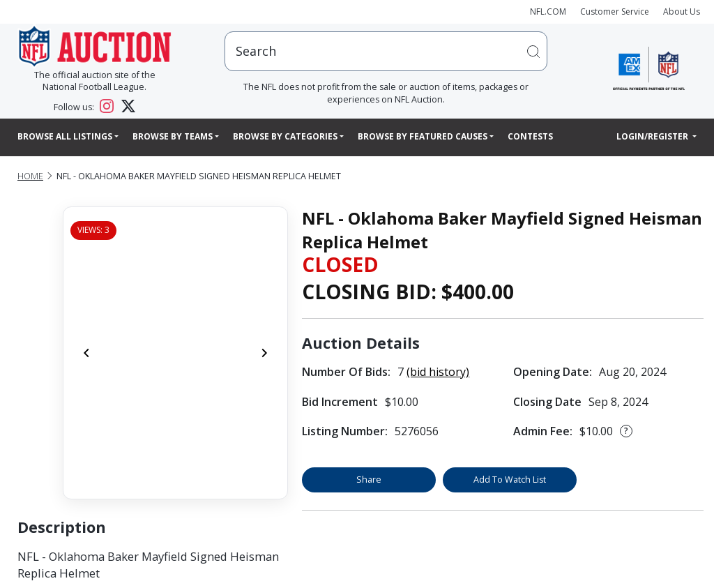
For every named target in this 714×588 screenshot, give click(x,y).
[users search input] (386, 51)
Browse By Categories (285, 136)
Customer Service (615, 12)
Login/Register (653, 136)
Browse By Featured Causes (423, 136)
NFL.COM (548, 12)
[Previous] (86, 353)
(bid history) (438, 372)
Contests (530, 136)
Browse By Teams (173, 136)
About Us (682, 12)
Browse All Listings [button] (65, 136)
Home (30, 176)
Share (369, 480)
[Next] (264, 353)
